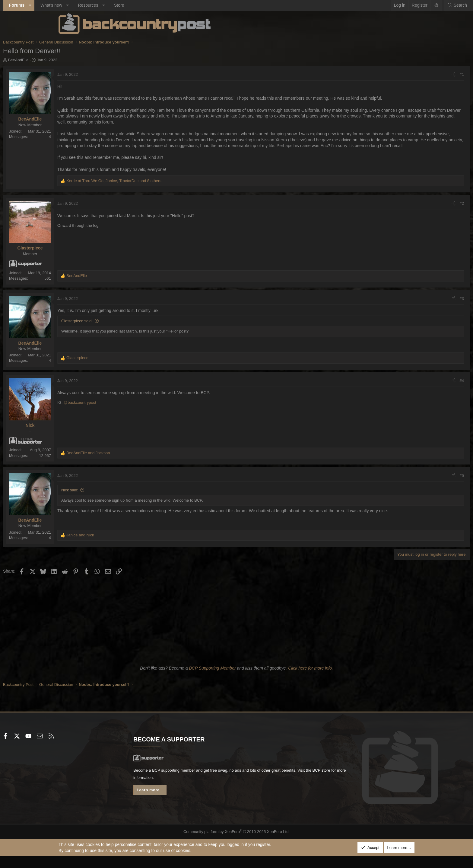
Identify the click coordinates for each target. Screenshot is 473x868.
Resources (143, 5)
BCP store (216, 790)
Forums (72, 5)
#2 (406, 215)
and (144, 465)
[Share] (398, 75)
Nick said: (125, 502)
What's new (107, 5)
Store (175, 5)
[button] (85, 5)
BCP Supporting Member (212, 680)
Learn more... (179, 804)
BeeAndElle (74, 60)
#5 (406, 487)
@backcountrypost (135, 415)
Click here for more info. (311, 680)
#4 (406, 392)
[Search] (402, 5)
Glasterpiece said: (132, 333)
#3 (406, 310)
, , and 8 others (169, 193)
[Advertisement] (237, 631)
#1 (406, 74)
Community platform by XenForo (237, 844)
